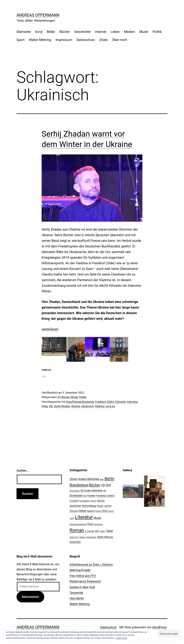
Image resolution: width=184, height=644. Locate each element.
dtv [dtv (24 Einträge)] (105, 491)
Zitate (103, 40)
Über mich (120, 40)
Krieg (45, 406)
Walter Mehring (40, 40)
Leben (115, 32)
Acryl (39, 32)
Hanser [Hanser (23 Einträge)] (100, 506)
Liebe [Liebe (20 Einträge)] (72, 518)
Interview (132, 402)
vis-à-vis (110, 406)
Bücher (65, 32)
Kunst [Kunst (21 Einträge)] (111, 511)
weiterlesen (50, 329)
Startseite (24, 32)
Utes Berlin (77, 598)
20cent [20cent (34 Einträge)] (74, 479)
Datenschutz (86, 40)
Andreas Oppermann (38, 15)
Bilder (51, 32)
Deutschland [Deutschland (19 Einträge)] (75, 491)
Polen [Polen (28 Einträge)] (90, 524)
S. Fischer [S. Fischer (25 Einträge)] (89, 531)
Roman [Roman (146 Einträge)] (77, 530)
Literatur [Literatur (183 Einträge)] (84, 517)
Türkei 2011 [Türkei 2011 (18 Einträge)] (74, 537)
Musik (144, 32)
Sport (20, 40)
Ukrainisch (87, 406)
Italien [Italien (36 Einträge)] (83, 511)
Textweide (76, 593)
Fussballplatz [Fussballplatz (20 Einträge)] (84, 501)
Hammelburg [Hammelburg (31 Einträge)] (89, 506)
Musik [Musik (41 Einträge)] (97, 518)
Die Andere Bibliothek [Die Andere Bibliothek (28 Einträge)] (92, 491)
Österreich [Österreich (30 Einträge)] (75, 542)
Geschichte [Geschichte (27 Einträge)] (75, 506)
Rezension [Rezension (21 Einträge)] (98, 524)
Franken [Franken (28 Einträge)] (92, 496)
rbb (51, 406)
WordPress (159, 627)
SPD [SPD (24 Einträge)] (97, 531)
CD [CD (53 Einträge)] (103, 485)
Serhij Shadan (62, 406)
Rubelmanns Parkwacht (85, 581)
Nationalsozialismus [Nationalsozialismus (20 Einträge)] (78, 524)
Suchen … (23, 470)
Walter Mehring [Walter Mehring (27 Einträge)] (105, 537)
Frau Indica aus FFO (83, 576)
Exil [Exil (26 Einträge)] (85, 496)
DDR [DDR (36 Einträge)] (108, 485)
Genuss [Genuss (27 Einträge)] (101, 501)
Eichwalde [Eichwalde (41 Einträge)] (76, 496)
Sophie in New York (82, 587)
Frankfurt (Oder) (105, 402)
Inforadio (121, 402)
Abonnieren (30, 597)
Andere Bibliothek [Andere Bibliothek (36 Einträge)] (89, 479)
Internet (101, 32)
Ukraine (76, 406)
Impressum (64, 40)
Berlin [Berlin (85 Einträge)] (109, 479)
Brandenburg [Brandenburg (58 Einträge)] (79, 485)
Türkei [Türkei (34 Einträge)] (109, 531)
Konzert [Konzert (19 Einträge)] (98, 511)
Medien (129, 32)
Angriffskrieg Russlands (80, 402)
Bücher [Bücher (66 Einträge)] (95, 485)
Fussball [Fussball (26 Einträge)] (74, 501)
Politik (157, 32)
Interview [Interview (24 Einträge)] (74, 511)
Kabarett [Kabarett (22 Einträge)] (91, 511)
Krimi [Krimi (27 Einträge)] (105, 511)
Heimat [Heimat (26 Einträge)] (108, 506)
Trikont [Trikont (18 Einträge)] (102, 531)
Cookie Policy (121, 638)
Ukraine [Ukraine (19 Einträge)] (83, 537)
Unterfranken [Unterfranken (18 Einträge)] (91, 537)
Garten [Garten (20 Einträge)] (93, 501)
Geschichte (83, 32)
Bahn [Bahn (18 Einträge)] (102, 479)
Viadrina (100, 406)
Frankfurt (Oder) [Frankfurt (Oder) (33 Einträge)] (105, 496)
